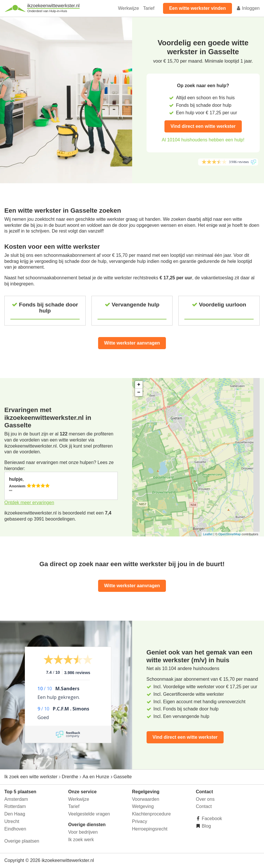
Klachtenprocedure (151, 814)
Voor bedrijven (83, 832)
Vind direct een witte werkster (203, 126)
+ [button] (139, 385)
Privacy (140, 821)
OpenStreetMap (230, 534)
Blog (206, 826)
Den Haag (15, 814)
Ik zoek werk (81, 840)
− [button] (139, 392)
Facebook (211, 819)
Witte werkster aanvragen (132, 343)
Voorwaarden (146, 799)
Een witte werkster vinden (197, 8)
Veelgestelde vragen (89, 814)
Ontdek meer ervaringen (29, 503)
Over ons (205, 799)
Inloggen (248, 8)
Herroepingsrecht (150, 829)
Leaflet (208, 534)
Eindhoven (15, 829)
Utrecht (12, 821)
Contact (204, 806)
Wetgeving (143, 806)
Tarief (149, 8)
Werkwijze (129, 8)
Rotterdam (15, 806)
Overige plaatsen (22, 841)
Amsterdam (16, 799)
